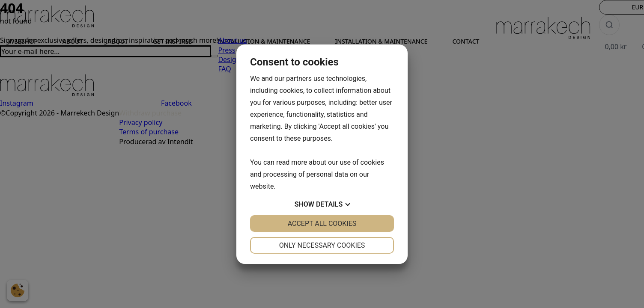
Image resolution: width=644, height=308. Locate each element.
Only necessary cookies (322, 245)
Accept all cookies (322, 224)
